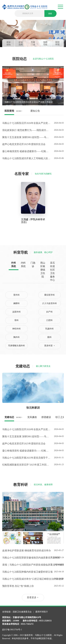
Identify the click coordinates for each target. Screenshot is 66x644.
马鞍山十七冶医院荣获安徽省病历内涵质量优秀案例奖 (26, 558)
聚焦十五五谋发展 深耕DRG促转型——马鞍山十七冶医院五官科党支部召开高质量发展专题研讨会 (26, 137)
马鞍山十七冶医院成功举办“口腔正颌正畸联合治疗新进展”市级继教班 (26, 579)
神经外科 (16, 329)
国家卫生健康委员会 (22, 612)
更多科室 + (50, 346)
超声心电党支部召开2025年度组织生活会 (24, 144)
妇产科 (49, 312)
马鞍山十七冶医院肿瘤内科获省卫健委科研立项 (26, 572)
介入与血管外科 (49, 303)
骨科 (16, 320)
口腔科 (49, 320)
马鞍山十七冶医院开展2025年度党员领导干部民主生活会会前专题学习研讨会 (26, 458)
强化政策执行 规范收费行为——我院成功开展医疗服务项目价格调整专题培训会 (26, 130)
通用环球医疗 (42, 612)
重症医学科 (49, 295)
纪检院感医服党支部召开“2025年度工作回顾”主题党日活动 (26, 465)
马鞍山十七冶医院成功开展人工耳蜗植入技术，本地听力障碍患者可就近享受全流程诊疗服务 (26, 158)
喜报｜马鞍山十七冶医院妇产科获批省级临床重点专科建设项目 (26, 565)
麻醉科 (16, 303)
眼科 (49, 337)
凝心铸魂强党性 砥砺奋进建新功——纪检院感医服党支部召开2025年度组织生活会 (26, 151)
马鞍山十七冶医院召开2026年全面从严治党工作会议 (26, 123)
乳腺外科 (49, 329)
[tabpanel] (33, 33)
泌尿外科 (16, 312)
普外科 (16, 295)
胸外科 (16, 337)
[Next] (60, 84)
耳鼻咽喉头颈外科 (16, 346)
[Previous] (6, 84)
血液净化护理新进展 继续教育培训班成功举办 (26, 551)
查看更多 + (33, 597)
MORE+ (19, 111)
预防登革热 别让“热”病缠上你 (18, 586)
